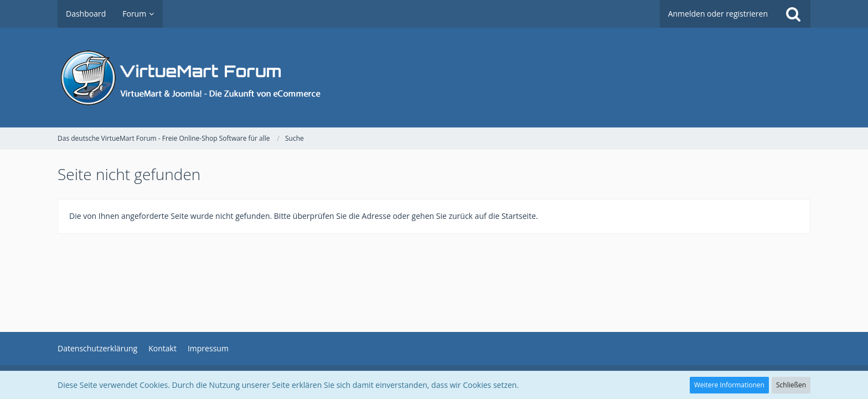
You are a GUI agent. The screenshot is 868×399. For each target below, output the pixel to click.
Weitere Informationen (729, 385)
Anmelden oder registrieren (718, 14)
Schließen (791, 385)
